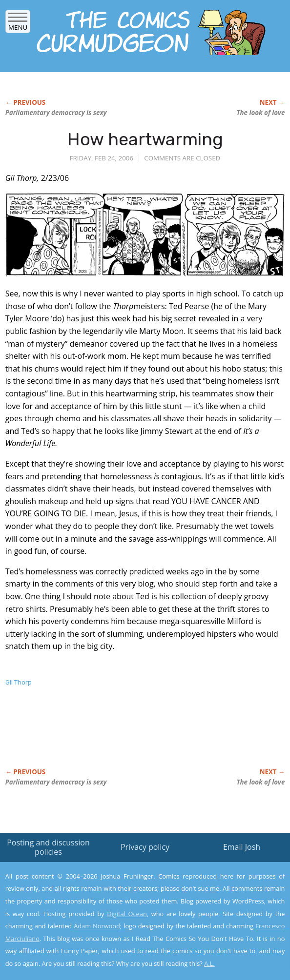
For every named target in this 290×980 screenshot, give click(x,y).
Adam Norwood (97, 926)
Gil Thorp (19, 682)
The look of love (261, 113)
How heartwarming (145, 139)
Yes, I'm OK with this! (207, 944)
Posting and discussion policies (48, 847)
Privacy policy (145, 847)
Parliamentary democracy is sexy (56, 113)
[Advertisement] (120, 738)
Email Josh (242, 847)
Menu (18, 24)
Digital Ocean (127, 914)
